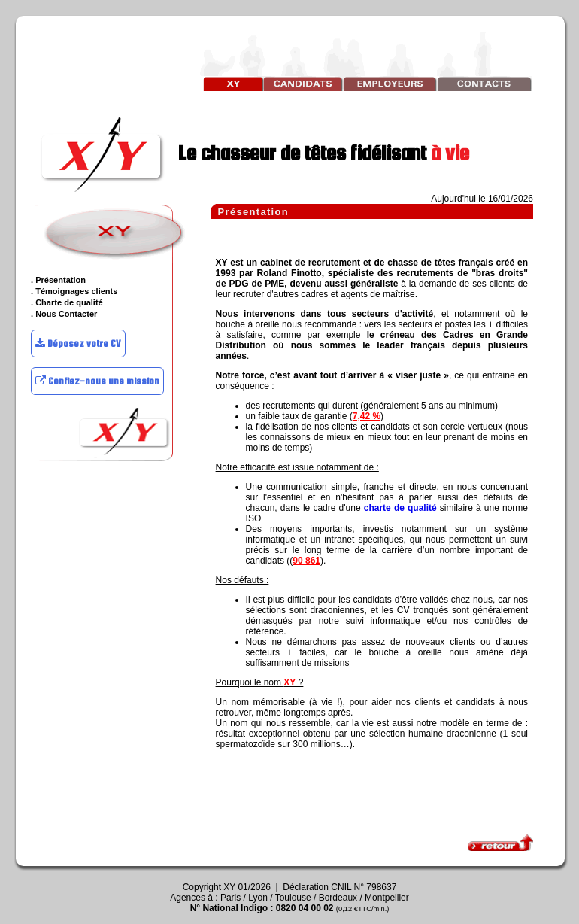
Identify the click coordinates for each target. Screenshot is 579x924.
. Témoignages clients (74, 291)
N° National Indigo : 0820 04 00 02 (290, 908)
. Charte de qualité (67, 302)
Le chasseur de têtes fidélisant (254, 153)
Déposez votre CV (78, 343)
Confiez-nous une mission (97, 381)
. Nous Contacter (64, 314)
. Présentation (58, 280)
